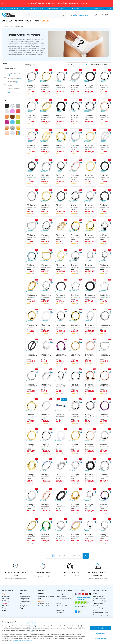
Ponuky (4, 608)
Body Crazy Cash (62, 606)
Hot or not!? (5, 606)
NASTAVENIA (100, 633)
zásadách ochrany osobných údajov (22, 640)
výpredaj (4, 603)
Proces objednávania (63, 594)
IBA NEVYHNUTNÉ (100, 638)
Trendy (72, 65)
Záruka (59, 603)
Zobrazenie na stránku (101, 65)
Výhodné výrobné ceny (36, 9)
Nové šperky (5, 601)
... (70, 556)
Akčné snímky (61, 610)
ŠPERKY (29, 21)
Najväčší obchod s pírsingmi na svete (13, 9)
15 (74, 556)
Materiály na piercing (99, 599)
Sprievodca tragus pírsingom (101, 615)
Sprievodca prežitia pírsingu (101, 601)
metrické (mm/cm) (95, 8)
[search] (42, 15)
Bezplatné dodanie (73, 9)
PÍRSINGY (19, 21)
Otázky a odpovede (99, 596)
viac (37, 21)
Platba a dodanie (61, 596)
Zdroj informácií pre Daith (100, 613)
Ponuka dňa (5, 599)
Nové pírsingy (6, 596)
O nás (58, 608)
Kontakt (95, 594)
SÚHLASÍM (100, 628)
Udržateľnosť (60, 613)
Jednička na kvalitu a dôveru (55, 9)
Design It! (47, 21)
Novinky (4, 610)
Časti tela (7, 21)
